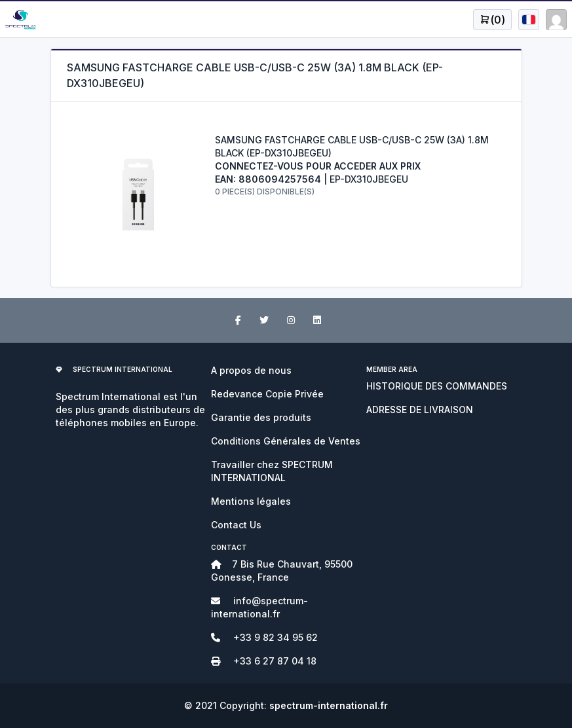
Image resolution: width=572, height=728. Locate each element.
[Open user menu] (492, 20)
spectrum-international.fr (329, 705)
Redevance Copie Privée (267, 394)
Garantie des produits (261, 417)
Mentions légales (251, 501)
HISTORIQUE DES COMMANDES (437, 386)
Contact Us (236, 525)
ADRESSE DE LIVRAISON (420, 409)
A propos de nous (251, 370)
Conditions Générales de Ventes (286, 441)
